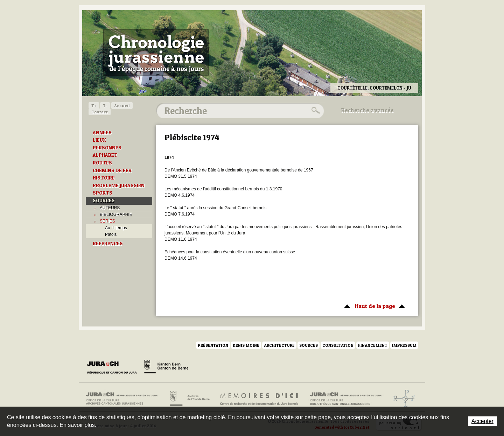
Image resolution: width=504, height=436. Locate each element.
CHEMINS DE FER (112, 170)
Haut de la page (373, 305)
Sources (309, 345)
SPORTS (103, 193)
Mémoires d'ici (260, 399)
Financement (373, 345)
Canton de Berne (166, 368)
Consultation (338, 345)
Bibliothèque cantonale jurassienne (346, 399)
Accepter (482, 421)
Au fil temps (116, 228)
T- (105, 106)
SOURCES (104, 201)
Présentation (213, 345)
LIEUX (99, 140)
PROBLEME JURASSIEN (119, 185)
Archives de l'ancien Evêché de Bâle (402, 399)
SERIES (107, 221)
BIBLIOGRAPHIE (116, 215)
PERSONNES (107, 148)
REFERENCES (108, 244)
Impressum (404, 345)
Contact (100, 112)
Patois (111, 234)
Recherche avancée (367, 110)
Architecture (279, 345)
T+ (94, 106)
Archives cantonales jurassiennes (124, 399)
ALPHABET (105, 155)
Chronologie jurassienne (156, 52)
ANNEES (102, 133)
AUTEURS (110, 208)
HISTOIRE (104, 178)
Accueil (122, 106)
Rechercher (315, 111)
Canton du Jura (114, 368)
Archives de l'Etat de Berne (189, 399)
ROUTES (102, 163)
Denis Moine (246, 345)
